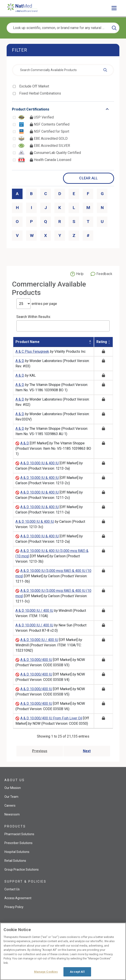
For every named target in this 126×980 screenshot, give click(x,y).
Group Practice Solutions (22, 870)
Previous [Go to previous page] (40, 751)
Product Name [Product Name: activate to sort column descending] (28, 342)
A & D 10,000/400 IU (36, 660)
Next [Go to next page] (87, 751)
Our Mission (13, 788)
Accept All (77, 972)
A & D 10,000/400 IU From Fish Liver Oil (51, 718)
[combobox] (63, 70)
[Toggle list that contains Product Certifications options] (63, 109)
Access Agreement (18, 898)
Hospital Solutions (17, 852)
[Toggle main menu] (114, 8)
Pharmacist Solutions (19, 834)
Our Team (11, 797)
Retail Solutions (15, 861)
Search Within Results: (63, 323)
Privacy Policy (14, 907)
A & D (20, 361)
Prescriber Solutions (18, 843)
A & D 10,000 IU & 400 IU (40, 463)
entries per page (37, 304)
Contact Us (12, 889)
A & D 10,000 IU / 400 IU (34, 611)
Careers (10, 806)
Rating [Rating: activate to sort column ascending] (102, 342)
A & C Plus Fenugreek (32, 352)
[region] (63, 951)
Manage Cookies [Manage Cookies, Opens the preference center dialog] (46, 972)
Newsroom (12, 814)
